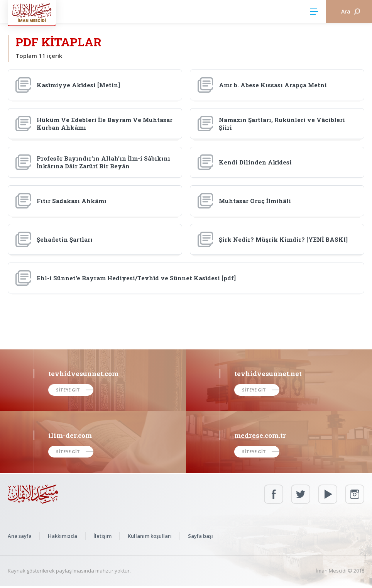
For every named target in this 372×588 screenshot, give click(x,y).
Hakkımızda (63, 536)
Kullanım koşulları (150, 536)
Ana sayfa (20, 536)
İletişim (102, 536)
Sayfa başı (200, 536)
